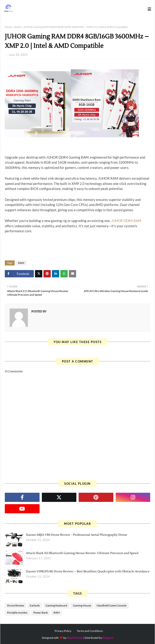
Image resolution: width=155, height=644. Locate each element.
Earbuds (35, 605)
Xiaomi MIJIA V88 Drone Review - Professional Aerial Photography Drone (76, 535)
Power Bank (41, 613)
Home (8, 27)
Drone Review (16, 605)
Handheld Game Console (112, 605)
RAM (18, 27)
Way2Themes (75, 638)
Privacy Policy (63, 631)
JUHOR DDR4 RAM (126, 221)
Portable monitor (17, 613)
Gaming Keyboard (56, 605)
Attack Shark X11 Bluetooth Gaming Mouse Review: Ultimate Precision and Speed (82, 553)
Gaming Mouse (82, 605)
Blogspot (108, 638)
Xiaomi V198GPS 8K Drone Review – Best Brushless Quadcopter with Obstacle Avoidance (88, 571)
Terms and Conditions (90, 631)
